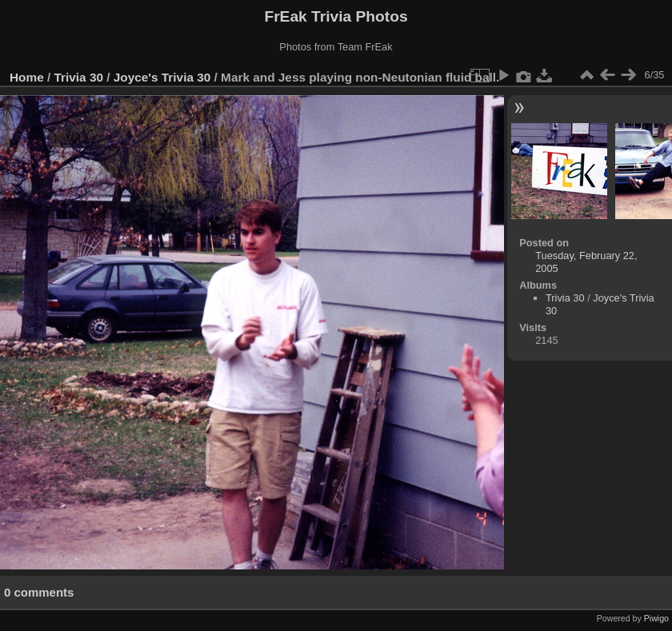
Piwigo (656, 618)
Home (27, 77)
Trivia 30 (79, 77)
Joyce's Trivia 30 (162, 77)
